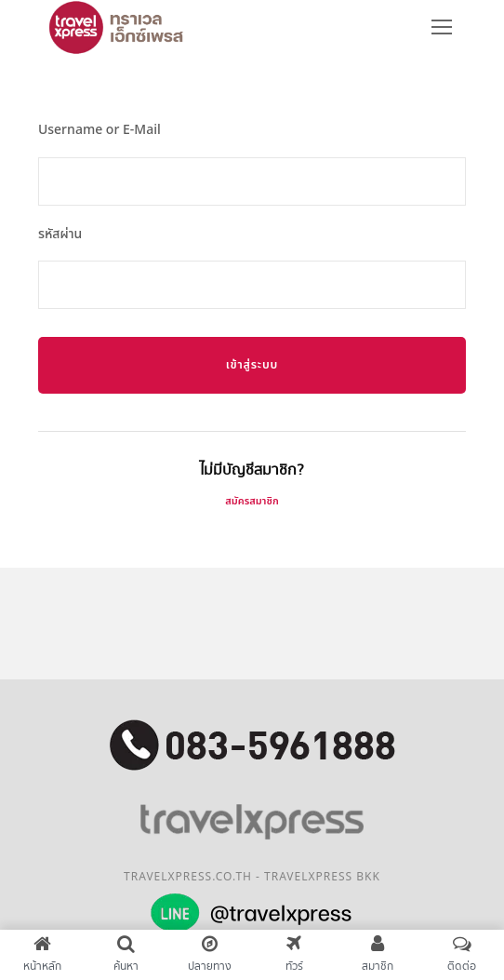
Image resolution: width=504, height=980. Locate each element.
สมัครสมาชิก (252, 501)
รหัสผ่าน (60, 234)
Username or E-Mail (99, 130)
